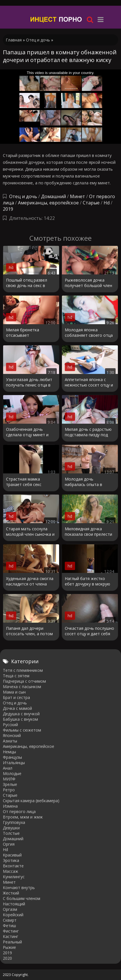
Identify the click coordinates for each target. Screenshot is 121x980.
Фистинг (11, 931)
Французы (12, 757)
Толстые (11, 833)
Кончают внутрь (19, 888)
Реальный (12, 942)
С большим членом (22, 898)
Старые (91, 203)
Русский (10, 725)
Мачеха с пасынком (22, 687)
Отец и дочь (23, 196)
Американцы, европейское (48, 203)
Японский (12, 735)
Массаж (11, 871)
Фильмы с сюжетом (22, 730)
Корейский (13, 915)
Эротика (11, 860)
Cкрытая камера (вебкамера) (31, 801)
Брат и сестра (16, 697)
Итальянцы (14, 763)
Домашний (54, 196)
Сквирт (10, 920)
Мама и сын (14, 692)
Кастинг (11, 936)
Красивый (12, 855)
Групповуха (14, 822)
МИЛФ (9, 779)
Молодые (12, 773)
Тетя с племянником (23, 670)
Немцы (9, 752)
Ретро (9, 790)
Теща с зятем (16, 676)
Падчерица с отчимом (24, 681)
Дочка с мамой (17, 708)
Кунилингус (14, 877)
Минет (77, 196)
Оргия (9, 844)
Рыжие (9, 947)
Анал (8, 768)
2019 (8, 209)
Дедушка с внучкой (21, 714)
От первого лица (19, 811)
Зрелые (10, 784)
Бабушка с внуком (20, 719)
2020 (7, 958)
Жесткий (11, 893)
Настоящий (14, 904)
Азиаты (10, 741)
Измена (10, 806)
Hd (107, 203)
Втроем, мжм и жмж (23, 817)
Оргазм (10, 909)
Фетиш (9, 926)
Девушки (11, 828)
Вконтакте (13, 866)
